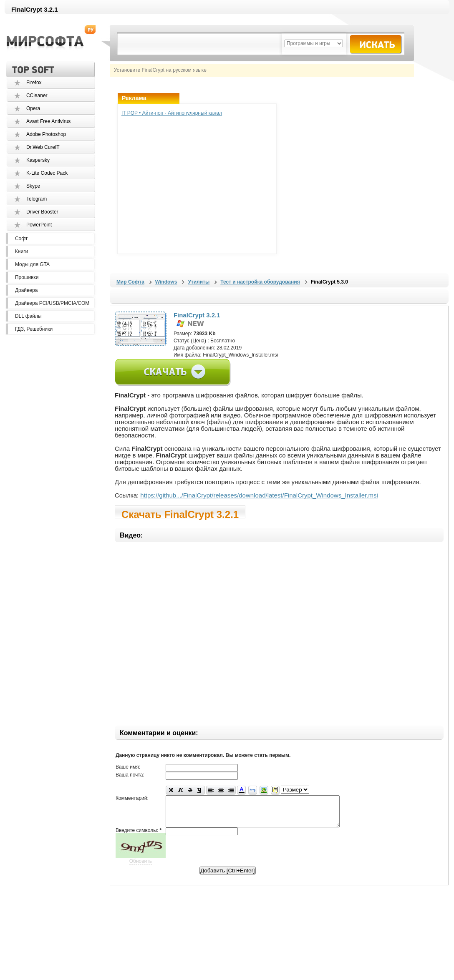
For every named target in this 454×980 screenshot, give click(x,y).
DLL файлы (28, 316)
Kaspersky (38, 160)
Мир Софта (130, 282)
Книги (21, 251)
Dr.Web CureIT (43, 147)
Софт (21, 239)
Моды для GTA (32, 264)
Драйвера (26, 290)
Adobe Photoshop (46, 134)
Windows (166, 282)
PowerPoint (39, 225)
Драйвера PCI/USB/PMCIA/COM (52, 303)
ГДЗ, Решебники (34, 329)
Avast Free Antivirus (49, 121)
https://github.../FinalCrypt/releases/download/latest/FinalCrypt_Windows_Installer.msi (259, 495)
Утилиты (199, 282)
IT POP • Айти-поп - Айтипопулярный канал (172, 113)
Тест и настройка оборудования (260, 282)
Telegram (37, 199)
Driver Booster (42, 212)
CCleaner (37, 95)
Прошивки (27, 277)
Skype (33, 186)
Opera (33, 108)
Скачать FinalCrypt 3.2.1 (180, 514)
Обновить (141, 867)
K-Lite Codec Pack (47, 173)
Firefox (34, 83)
